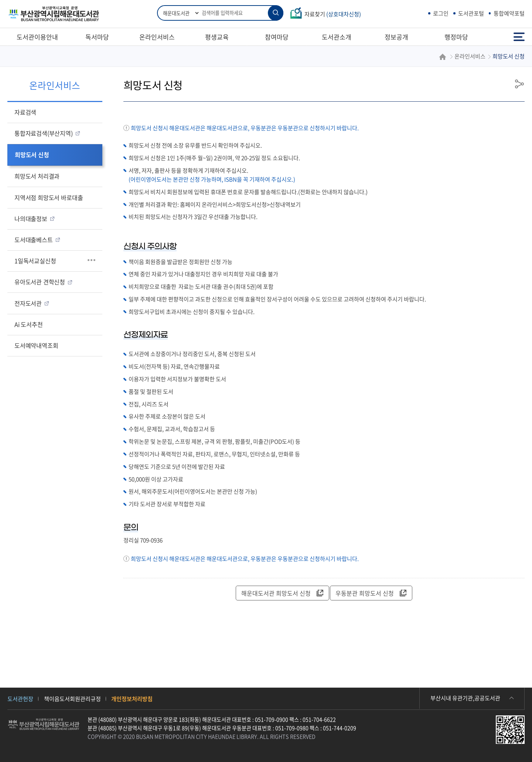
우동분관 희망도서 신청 (371, 593)
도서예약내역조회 (36, 345)
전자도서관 (28, 303)
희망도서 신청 (32, 155)
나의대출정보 (31, 219)
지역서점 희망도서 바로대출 (49, 197)
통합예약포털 (509, 13)
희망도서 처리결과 (37, 176)
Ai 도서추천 (29, 324)
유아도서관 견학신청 (40, 282)
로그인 (441, 13)
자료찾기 (333, 14)
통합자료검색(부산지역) (44, 133)
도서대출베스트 (34, 240)
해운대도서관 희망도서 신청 (282, 593)
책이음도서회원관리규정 (72, 699)
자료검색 (25, 112)
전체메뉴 (519, 37)
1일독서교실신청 (35, 261)
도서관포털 (471, 13)
